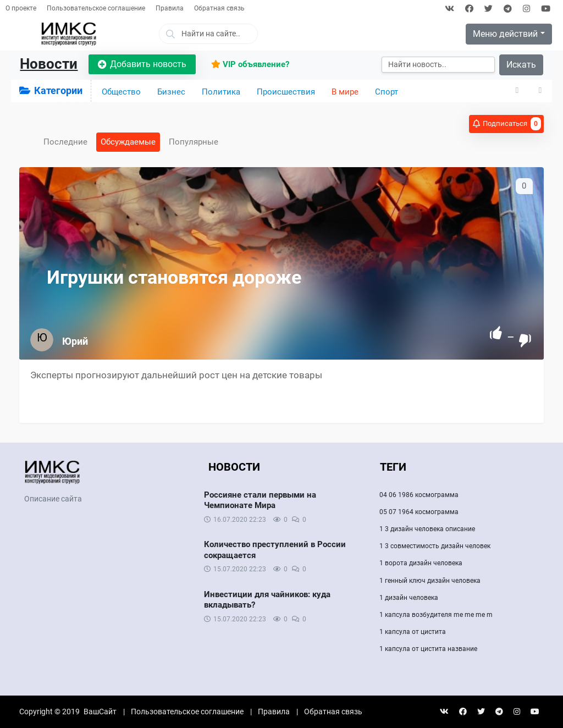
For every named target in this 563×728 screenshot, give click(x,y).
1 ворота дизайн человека (421, 563)
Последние (65, 142)
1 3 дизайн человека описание (427, 529)
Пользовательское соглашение (96, 8)
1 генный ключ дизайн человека (430, 581)
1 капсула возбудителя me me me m (436, 615)
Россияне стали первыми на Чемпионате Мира (260, 500)
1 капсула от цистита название (428, 649)
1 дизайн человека (409, 598)
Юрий (75, 341)
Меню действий (505, 34)
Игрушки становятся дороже (174, 277)
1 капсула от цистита (413, 632)
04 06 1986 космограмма (419, 495)
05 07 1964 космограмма (419, 512)
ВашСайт (100, 712)
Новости (49, 64)
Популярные (194, 142)
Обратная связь (219, 8)
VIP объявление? (250, 64)
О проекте (21, 8)
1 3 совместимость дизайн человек (435, 546)
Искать (521, 65)
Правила (170, 8)
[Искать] (438, 65)
